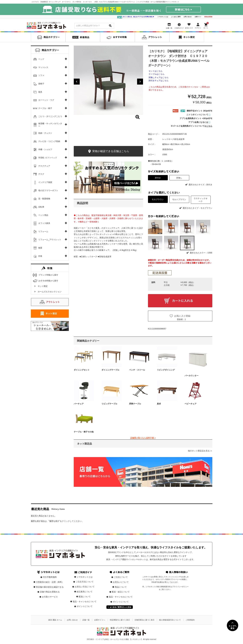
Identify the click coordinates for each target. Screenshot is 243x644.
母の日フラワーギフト (48, 191)
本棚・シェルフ (45, 149)
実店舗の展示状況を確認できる (50, 587)
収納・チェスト (45, 133)
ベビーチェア (191, 404)
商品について (121, 587)
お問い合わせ (188, 17)
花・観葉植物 (44, 199)
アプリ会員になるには (200, 122)
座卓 (159, 404)
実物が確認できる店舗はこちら (108, 151)
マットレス (43, 67)
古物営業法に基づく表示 (144, 620)
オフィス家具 (44, 223)
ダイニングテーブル (110, 370)
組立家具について (85, 592)
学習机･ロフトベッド (48, 158)
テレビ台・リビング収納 (49, 141)
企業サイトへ (100, 620)
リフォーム (43, 232)
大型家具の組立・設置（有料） (50, 582)
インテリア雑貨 (45, 182)
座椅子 (41, 84)
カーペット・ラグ (46, 100)
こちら (209, 126)
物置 (40, 248)
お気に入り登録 (182, 316)
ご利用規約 (190, 620)
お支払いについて (121, 582)
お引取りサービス (50, 597)
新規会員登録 (208, 17)
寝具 (40, 92)
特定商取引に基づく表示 (120, 620)
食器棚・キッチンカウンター (50, 125)
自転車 (41, 207)
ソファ (41, 75)
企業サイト (198, 17)
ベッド (41, 59)
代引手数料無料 (50, 577)
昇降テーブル (135, 404)
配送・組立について (121, 592)
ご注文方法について (85, 582)
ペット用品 (43, 215)
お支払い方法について (85, 587)
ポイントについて (85, 606)
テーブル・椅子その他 (84, 432)
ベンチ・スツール (137, 370)
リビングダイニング (166, 370)
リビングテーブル (109, 404)
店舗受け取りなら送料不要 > (143, 438)
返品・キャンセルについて (85, 602)
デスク (41, 174)
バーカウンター (192, 376)
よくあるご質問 (176, 17)
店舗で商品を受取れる (50, 592)
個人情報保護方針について (170, 620)
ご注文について (121, 577)
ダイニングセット (82, 370)
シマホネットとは (163, 17)
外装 (40, 256)
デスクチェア (44, 166)
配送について (85, 597)
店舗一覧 (86, 620)
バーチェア (79, 404)
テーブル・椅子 (45, 108)
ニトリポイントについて (199, 115)
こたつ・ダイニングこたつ (50, 116)
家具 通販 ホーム (55, 620)
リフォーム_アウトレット (50, 240)
